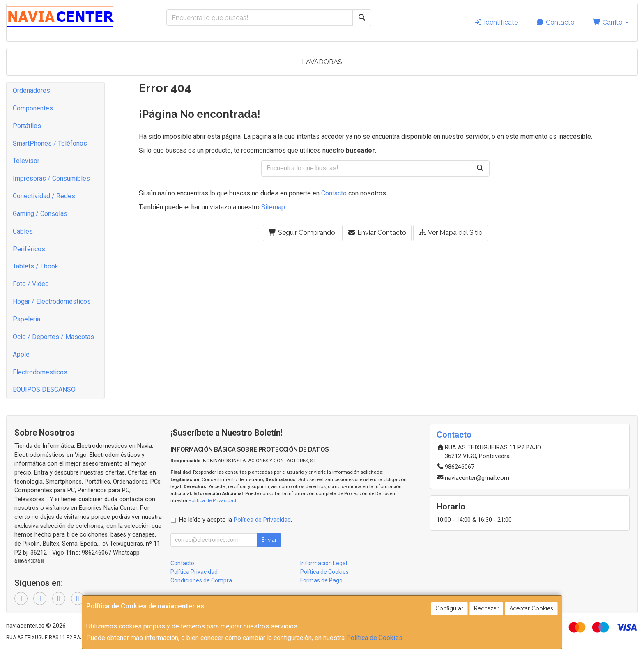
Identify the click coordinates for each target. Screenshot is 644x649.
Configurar (449, 608)
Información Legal (324, 563)
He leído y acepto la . (236, 520)
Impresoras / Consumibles (51, 178)
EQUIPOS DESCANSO (44, 389)
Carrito (611, 22)
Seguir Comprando (302, 233)
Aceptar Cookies (531, 608)
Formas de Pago (321, 580)
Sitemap (273, 207)
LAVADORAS (322, 62)
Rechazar (486, 608)
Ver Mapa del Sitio (451, 233)
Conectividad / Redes (44, 196)
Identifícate (496, 22)
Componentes (33, 108)
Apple (21, 354)
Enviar (269, 540)
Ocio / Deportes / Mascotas (53, 337)
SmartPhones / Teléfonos (50, 143)
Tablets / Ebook (36, 266)
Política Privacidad (194, 572)
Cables (23, 231)
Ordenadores (31, 91)
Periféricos (29, 249)
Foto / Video (31, 284)
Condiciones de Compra (201, 580)
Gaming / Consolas (40, 214)
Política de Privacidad (212, 500)
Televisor (26, 161)
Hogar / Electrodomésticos (52, 302)
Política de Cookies (374, 638)
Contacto (555, 22)
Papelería (26, 319)
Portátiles (27, 126)
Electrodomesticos (40, 372)
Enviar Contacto (377, 233)
